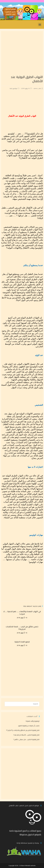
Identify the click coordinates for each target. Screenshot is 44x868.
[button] (40, 25)
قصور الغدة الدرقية (22, 642)
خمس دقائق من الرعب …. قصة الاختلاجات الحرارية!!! (22, 628)
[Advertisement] (22, 53)
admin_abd (37, 88)
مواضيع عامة (13, 88)
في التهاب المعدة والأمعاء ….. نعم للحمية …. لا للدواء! (22, 613)
